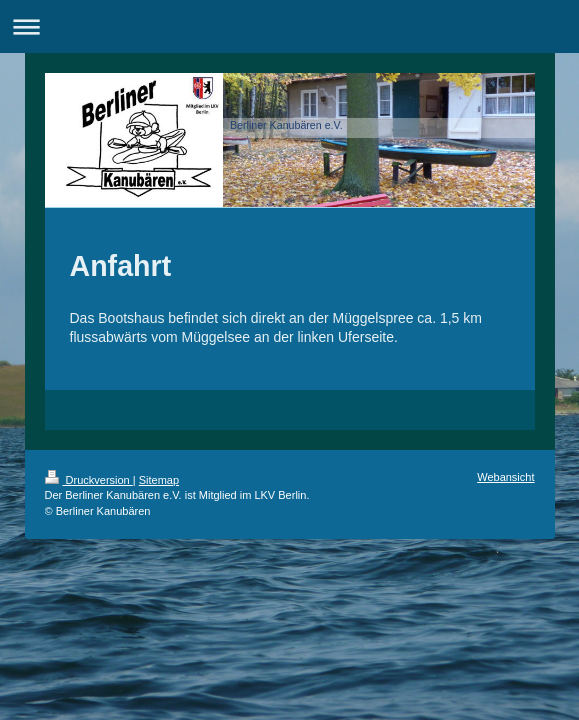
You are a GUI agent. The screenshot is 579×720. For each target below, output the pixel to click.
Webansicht (505, 477)
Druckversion (89, 480)
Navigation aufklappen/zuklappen (289, 26)
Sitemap (159, 480)
